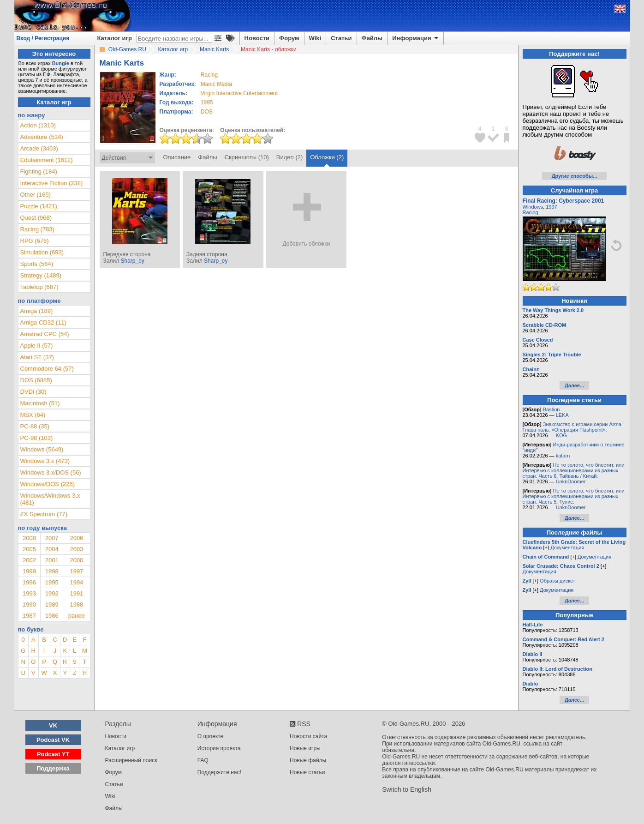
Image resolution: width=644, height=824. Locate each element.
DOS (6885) (36, 380)
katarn (563, 456)
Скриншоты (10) (247, 157)
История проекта (219, 748)
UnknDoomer (571, 481)
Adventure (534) (42, 137)
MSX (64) (33, 415)
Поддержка (53, 768)
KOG (561, 435)
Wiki (315, 38)
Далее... (574, 385)
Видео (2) (289, 157)
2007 (52, 538)
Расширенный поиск (131, 760)
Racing (531, 212)
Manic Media (216, 84)
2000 (76, 560)
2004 (52, 549)
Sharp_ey (132, 261)
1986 (52, 616)
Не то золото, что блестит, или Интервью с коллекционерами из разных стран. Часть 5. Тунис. (574, 496)
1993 (29, 593)
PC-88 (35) (35, 426)
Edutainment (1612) (47, 160)
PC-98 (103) (37, 438)
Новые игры (305, 748)
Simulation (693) (42, 252)
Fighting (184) (39, 171)
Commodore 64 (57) (47, 369)
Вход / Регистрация (43, 38)
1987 (29, 616)
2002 (29, 560)
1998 (52, 571)
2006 (76, 538)
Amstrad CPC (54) (45, 334)
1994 (76, 582)
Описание (177, 157)
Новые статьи (307, 772)
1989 (52, 604)
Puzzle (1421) (39, 206)
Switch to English (407, 789)
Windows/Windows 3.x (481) (50, 499)
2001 (52, 560)
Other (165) (36, 195)
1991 (76, 593)
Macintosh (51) (40, 403)
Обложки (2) (327, 157)
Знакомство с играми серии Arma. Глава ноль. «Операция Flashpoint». (573, 427)
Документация (567, 547)
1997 (76, 571)
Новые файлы (308, 760)
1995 (207, 102)
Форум (289, 38)
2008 (29, 538)
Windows (533, 207)
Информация (416, 38)
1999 (29, 571)
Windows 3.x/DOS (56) (51, 472)
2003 (76, 549)
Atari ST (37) (37, 357)
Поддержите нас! (219, 772)
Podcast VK (53, 740)
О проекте (211, 736)
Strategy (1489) (41, 275)
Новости (257, 38)
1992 (52, 593)
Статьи (341, 38)
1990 (29, 604)
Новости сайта (308, 736)
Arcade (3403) (39, 148)
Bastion (552, 409)
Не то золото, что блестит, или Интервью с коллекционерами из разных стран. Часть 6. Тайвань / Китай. (574, 470)
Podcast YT (53, 754)
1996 (29, 582)
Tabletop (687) (39, 287)
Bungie (61, 63)
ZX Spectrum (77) (44, 514)
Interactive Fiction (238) (52, 183)
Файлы (372, 38)
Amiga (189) (37, 311)
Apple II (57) (37, 346)
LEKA (562, 415)
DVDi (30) (33, 392)
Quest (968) (36, 218)
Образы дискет (558, 581)
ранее (77, 616)
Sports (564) (37, 264)
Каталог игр (115, 38)
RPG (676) (35, 241)
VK (53, 725)
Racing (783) (37, 229)
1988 (76, 604)
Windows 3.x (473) (45, 461)
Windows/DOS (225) (48, 484)
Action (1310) (38, 125)
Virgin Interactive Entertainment (239, 93)
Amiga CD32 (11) (43, 322)
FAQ (203, 760)
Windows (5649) (42, 449)
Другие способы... (575, 176)
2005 (29, 549)
